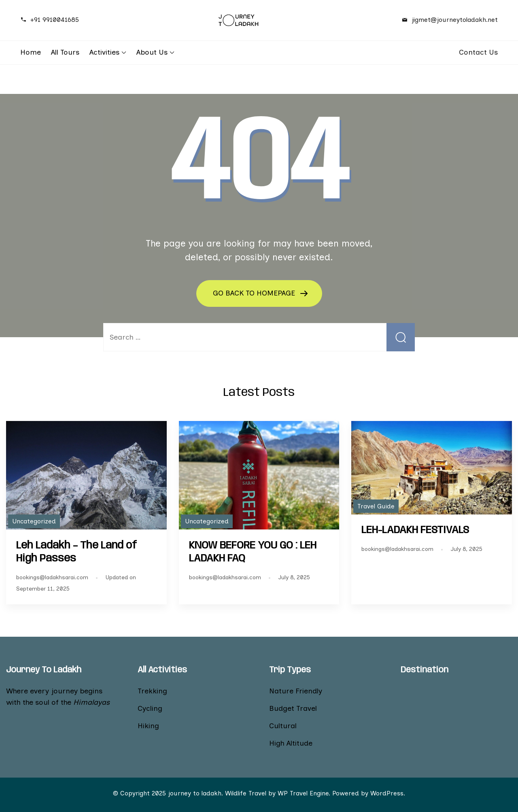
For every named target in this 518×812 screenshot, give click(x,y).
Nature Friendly (296, 691)
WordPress (387, 793)
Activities (104, 52)
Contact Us (478, 52)
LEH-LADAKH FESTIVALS (415, 530)
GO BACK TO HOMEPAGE (255, 293)
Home (31, 52)
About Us (152, 52)
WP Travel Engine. (304, 793)
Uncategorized (34, 521)
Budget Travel (293, 708)
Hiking (148, 726)
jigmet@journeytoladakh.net (455, 20)
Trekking (152, 691)
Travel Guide (376, 506)
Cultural (283, 726)
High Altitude (291, 743)
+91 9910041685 (55, 20)
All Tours (65, 52)
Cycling (150, 708)
